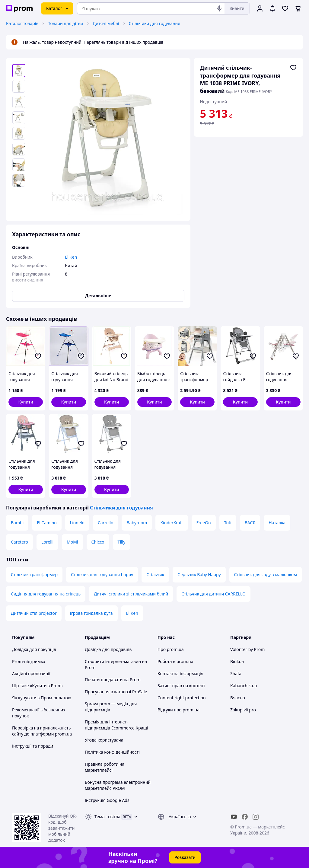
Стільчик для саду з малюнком (266, 574)
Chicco (98, 542)
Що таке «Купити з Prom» (38, 686)
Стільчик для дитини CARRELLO (213, 594)
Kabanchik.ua (244, 686)
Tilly (122, 542)
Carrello (106, 523)
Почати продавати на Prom (113, 680)
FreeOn (204, 523)
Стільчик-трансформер (34, 574)
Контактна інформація (180, 673)
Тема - (107, 817)
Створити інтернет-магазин (113, 661)
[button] (26, 402)
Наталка (277, 523)
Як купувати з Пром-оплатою (42, 698)
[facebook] (245, 817)
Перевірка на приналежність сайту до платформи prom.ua (42, 731)
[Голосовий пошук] (219, 8)
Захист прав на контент (181, 686)
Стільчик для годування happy (102, 574)
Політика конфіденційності (112, 752)
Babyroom (137, 523)
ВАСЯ (250, 523)
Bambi (17, 523)
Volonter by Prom (247, 649)
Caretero (19, 542)
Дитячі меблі (106, 23)
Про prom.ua (171, 649)
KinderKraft (172, 523)
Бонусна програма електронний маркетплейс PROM (118, 785)
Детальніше (98, 296)
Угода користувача (104, 740)
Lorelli (47, 542)
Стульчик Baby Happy (199, 574)
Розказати (185, 857)
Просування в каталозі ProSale (116, 692)
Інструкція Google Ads (107, 800)
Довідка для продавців (108, 649)
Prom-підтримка (29, 661)
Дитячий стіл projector (34, 613)
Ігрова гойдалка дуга (91, 613)
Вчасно (238, 698)
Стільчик (155, 574)
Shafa (236, 673)
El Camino (47, 523)
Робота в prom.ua (175, 661)
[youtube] (234, 817)
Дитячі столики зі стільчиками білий (131, 594)
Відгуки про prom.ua (178, 710)
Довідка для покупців (34, 649)
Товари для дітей (65, 23)
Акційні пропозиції (31, 673)
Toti (228, 523)
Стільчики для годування (155, 23)
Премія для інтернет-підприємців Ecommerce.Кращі (116, 725)
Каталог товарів (22, 23)
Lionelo (77, 523)
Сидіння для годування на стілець (46, 594)
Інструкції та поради (33, 746)
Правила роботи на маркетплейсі (105, 767)
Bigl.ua (237, 661)
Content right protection (182, 698)
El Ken (132, 613)
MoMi (72, 542)
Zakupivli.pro (243, 710)
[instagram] (256, 817)
